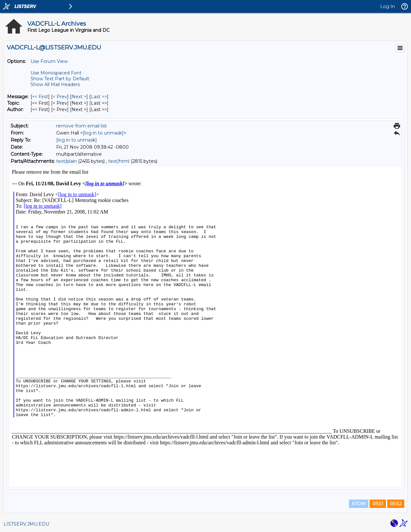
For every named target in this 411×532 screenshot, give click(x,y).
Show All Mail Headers (55, 84)
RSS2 (396, 504)
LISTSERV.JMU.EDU (26, 524)
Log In (388, 6)
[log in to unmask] (103, 133)
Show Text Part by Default (60, 79)
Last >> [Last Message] (99, 97)
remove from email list (82, 126)
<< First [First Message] (40, 97)
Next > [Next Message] (79, 97)
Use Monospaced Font (56, 73)
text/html (119, 161)
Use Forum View (49, 61)
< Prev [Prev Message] (60, 97)
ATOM (359, 504)
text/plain (66, 161)
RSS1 (378, 504)
